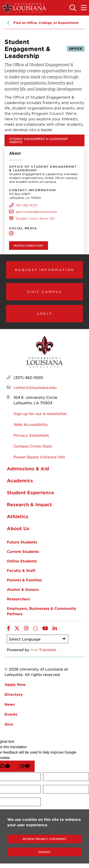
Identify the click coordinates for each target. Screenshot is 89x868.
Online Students (22, 561)
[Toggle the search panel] (73, 8)
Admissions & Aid (28, 469)
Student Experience (30, 492)
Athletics (18, 516)
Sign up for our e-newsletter (40, 413)
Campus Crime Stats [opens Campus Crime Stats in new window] (33, 446)
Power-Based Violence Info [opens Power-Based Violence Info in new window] (39, 457)
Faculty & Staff (21, 570)
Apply (45, 313)
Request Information (45, 270)
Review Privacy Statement (44, 839)
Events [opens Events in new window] (11, 714)
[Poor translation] (25, 766)
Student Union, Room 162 (35, 218)
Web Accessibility (31, 424)
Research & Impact (29, 504)
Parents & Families (24, 580)
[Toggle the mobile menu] (84, 8)
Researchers (18, 599)
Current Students (23, 551)
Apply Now (15, 684)
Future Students (22, 542)
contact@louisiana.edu (35, 387)
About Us (18, 528)
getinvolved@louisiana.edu (36, 212)
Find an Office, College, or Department (46, 23)
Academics (20, 480)
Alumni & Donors (23, 589)
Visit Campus (44, 292)
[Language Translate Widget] (38, 639)
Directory (14, 694)
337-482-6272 (27, 205)
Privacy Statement (31, 435)
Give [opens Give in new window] (9, 724)
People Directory (29, 246)
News (10, 704)
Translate (43, 650)
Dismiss (44, 852)
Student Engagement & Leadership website (38, 140)
